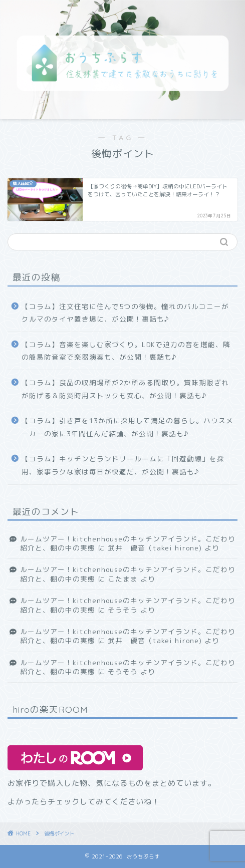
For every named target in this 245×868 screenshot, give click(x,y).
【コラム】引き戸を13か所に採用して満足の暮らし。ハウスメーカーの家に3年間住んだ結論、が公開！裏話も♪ (128, 427)
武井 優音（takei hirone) (155, 548)
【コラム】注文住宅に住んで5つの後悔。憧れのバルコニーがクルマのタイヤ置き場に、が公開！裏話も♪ (125, 313)
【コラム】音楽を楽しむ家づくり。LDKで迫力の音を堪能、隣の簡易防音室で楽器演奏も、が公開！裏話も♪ (126, 351)
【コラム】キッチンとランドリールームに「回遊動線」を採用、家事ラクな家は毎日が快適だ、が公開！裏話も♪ (123, 465)
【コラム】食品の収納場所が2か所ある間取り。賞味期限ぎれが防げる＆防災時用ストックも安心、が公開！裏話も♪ (125, 389)
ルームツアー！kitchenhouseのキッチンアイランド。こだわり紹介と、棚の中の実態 (128, 605)
